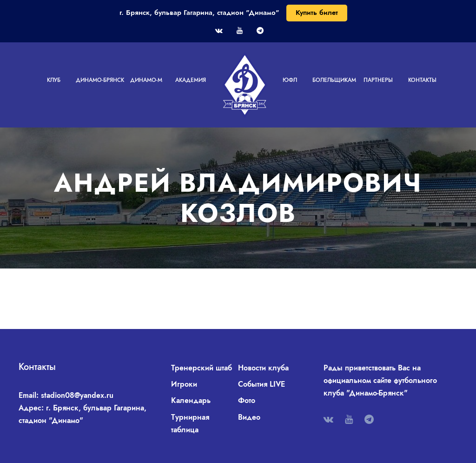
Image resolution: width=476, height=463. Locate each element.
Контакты (422, 80)
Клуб (54, 80)
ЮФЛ (290, 80)
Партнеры (378, 80)
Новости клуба (263, 368)
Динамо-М (146, 80)
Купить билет (317, 13)
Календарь (191, 400)
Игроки (184, 384)
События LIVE (261, 384)
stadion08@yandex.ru (77, 395)
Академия (191, 80)
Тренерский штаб (202, 368)
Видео (249, 417)
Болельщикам (334, 80)
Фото (247, 400)
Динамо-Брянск (100, 80)
